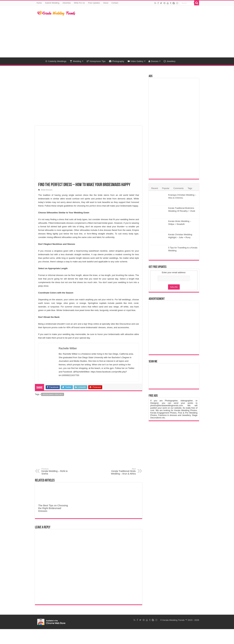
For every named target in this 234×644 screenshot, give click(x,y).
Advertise (67, 3)
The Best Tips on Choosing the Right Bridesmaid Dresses (53, 508)
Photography (117, 61)
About (106, 3)
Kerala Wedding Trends (174, 620)
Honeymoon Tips (96, 61)
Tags (190, 188)
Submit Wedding (52, 3)
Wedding (75, 61)
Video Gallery (136, 61)
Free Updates (94, 3)
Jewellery (169, 61)
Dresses (154, 61)
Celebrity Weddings (56, 61)
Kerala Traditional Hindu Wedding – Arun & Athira (119, 471)
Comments (179, 188)
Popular (166, 188)
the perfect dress (94, 206)
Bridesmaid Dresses (53, 394)
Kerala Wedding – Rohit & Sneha (58, 471)
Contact (115, 3)
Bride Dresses (47, 190)
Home (39, 3)
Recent (155, 188)
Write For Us (79, 3)
